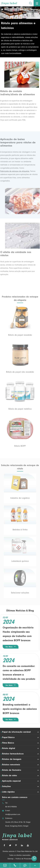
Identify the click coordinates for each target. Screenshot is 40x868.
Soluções (14, 10)
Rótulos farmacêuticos (13, 754)
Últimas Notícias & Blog (20, 611)
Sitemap (11, 859)
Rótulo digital (9, 748)
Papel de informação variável (16, 732)
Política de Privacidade (24, 859)
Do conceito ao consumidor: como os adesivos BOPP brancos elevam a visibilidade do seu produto (19, 673)
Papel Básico (8, 738)
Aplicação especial (11, 781)
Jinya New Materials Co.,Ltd (27, 852)
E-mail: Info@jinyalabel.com (11, 813)
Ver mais (11, 647)
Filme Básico (8, 743)
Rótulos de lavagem (12, 759)
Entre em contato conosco (15, 797)
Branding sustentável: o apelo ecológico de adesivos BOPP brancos (20, 709)
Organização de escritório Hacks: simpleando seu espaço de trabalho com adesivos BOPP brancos (18, 634)
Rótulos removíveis (11, 765)
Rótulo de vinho (10, 776)
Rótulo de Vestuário (12, 770)
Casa (6, 10)
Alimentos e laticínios (29, 10)
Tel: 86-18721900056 (9, 805)
